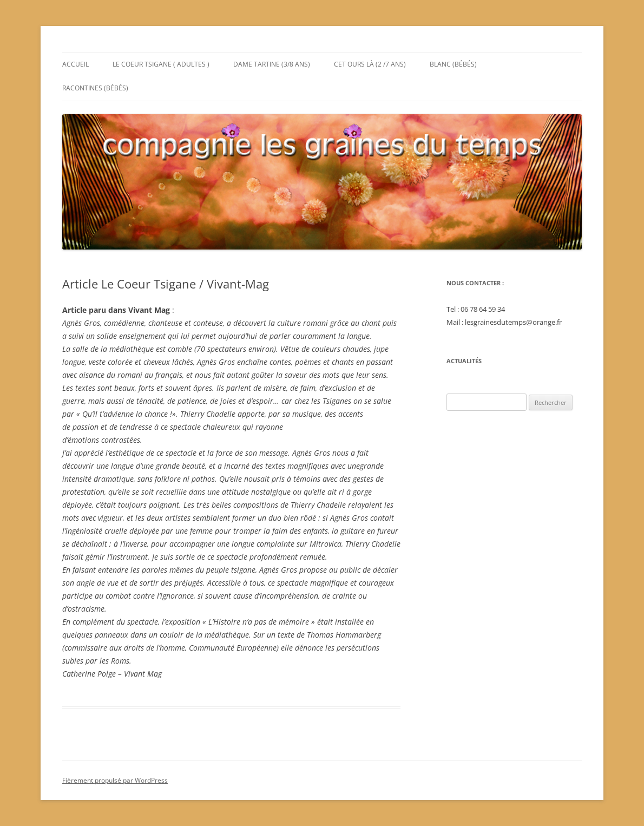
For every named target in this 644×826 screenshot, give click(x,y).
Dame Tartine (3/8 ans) (272, 64)
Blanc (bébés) (453, 64)
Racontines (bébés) (95, 88)
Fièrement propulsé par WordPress (115, 780)
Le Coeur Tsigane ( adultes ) (161, 64)
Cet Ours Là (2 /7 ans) (370, 64)
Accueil (75, 64)
